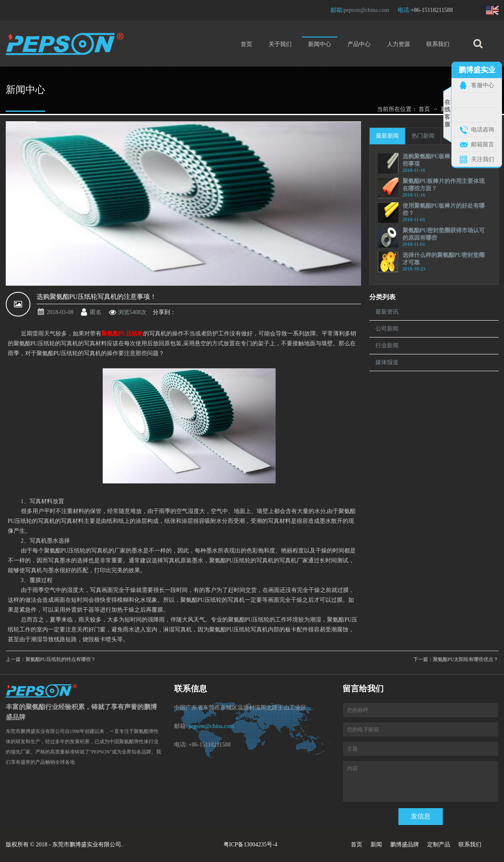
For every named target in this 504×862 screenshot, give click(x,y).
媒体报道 (387, 362)
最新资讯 (387, 312)
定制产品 (439, 845)
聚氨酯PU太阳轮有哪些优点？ (466, 659)
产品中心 (359, 44)
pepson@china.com (366, 10)
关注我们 (483, 159)
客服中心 (483, 85)
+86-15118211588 (432, 10)
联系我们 (438, 44)
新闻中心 (320, 42)
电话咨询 (483, 130)
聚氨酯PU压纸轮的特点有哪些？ (61, 659)
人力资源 (398, 44)
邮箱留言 (483, 144)
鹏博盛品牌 (405, 845)
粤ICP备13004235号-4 (250, 845)
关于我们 (280, 44)
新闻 (376, 845)
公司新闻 (387, 329)
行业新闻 (387, 345)
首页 (246, 44)
